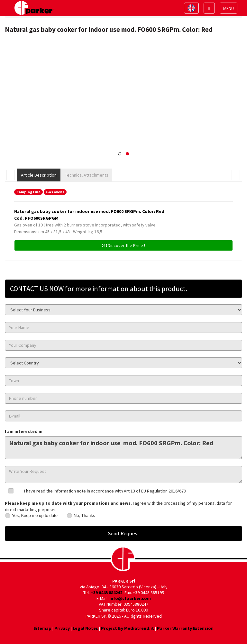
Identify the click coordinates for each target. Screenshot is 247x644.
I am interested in (24, 431)
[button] (120, 154)
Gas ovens (55, 192)
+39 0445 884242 (106, 593)
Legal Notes (85, 628)
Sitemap (42, 628)
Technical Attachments (87, 175)
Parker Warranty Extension (185, 628)
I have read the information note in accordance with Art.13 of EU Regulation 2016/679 (105, 491)
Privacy (62, 628)
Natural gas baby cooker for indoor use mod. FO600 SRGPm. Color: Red (123, 448)
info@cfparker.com (130, 598)
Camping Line (28, 192)
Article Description (39, 175)
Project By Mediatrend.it (128, 628)
